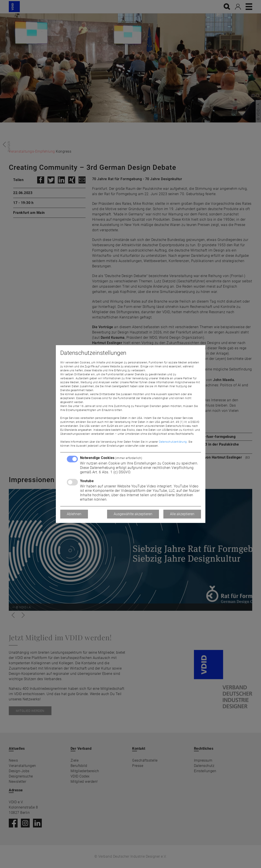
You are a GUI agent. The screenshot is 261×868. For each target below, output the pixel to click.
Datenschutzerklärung (173, 442)
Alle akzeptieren (182, 514)
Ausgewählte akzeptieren (133, 514)
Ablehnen (74, 514)
